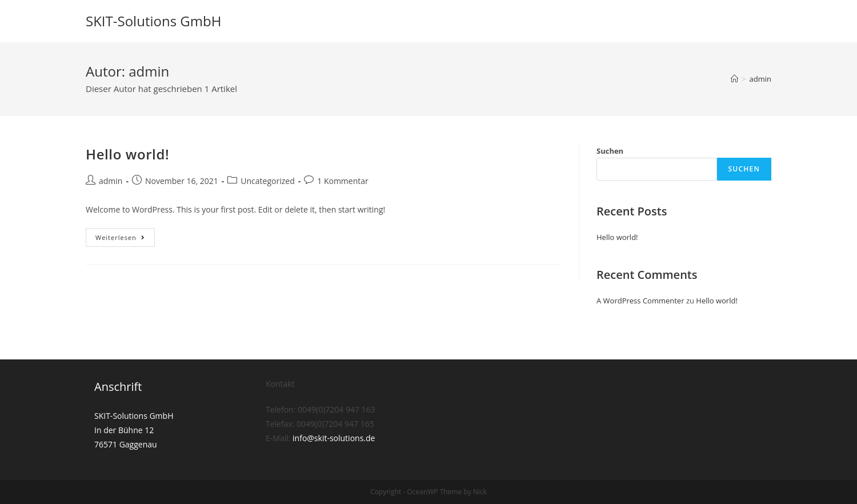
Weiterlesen (125, 239)
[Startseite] (734, 79)
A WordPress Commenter (640, 301)
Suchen (610, 151)
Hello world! (127, 154)
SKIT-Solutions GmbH (153, 21)
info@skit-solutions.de (334, 439)
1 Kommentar (343, 181)
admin (111, 181)
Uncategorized (267, 181)
